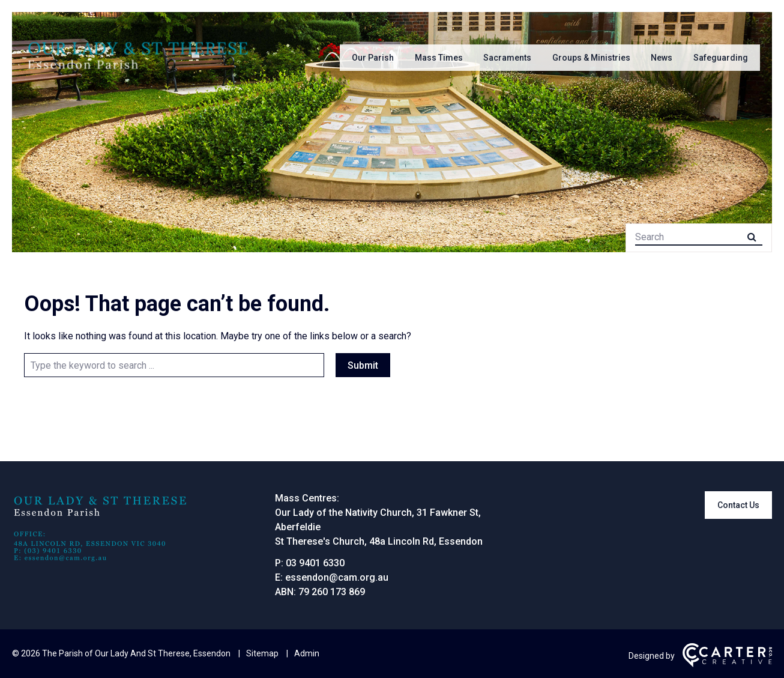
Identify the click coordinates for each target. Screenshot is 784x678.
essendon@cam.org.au (337, 577)
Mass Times (439, 58)
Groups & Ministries (591, 58)
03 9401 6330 (315, 563)
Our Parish (373, 58)
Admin (307, 653)
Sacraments (507, 58)
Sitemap (262, 653)
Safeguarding (721, 58)
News (662, 58)
